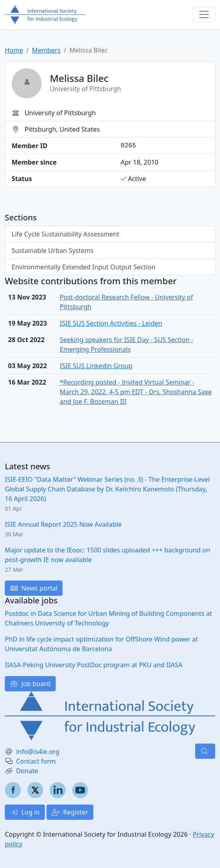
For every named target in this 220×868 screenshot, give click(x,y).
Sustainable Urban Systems (52, 251)
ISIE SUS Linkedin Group (96, 366)
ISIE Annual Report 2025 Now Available (63, 524)
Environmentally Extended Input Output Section (84, 267)
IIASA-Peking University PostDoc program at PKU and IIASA (94, 665)
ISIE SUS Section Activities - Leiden (111, 323)
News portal (34, 588)
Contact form (36, 761)
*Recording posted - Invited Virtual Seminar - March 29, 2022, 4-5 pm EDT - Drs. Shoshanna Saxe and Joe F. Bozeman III (136, 392)
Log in (25, 812)
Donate (27, 771)
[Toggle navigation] (204, 14)
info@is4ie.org (38, 752)
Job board (30, 684)
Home (14, 50)
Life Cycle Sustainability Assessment (65, 234)
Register (70, 812)
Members (46, 50)
